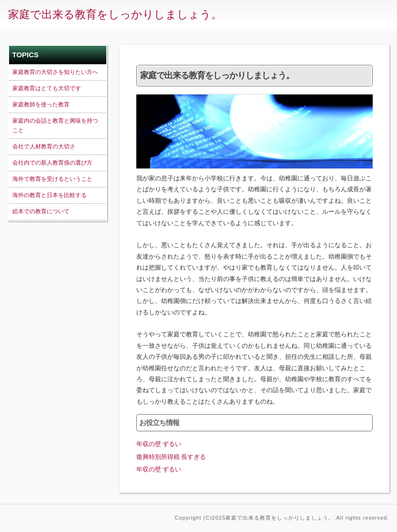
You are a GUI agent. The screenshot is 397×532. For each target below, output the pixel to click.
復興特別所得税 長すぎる (171, 457)
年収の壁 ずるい (159, 444)
